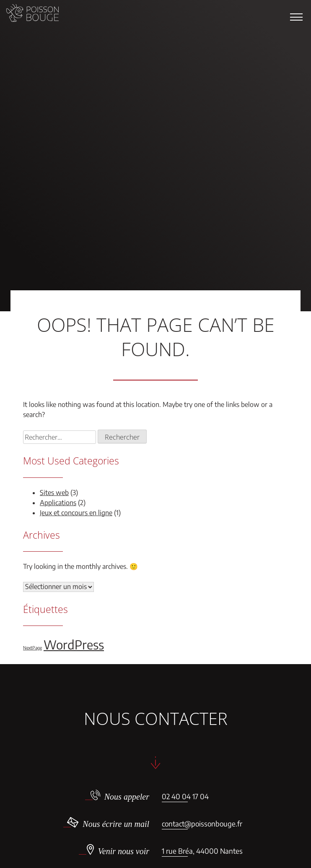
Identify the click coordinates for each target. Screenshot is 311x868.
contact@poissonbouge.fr (202, 824)
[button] (296, 17)
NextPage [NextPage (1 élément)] (32, 648)
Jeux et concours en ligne (76, 513)
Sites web (54, 493)
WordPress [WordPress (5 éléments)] (74, 644)
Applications (58, 503)
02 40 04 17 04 (185, 796)
